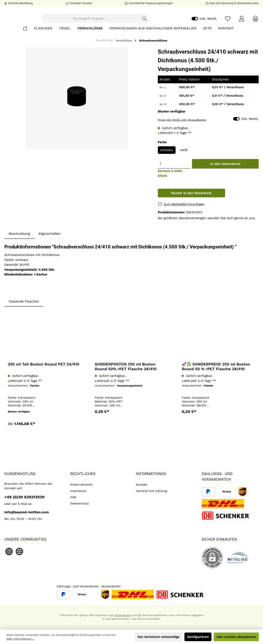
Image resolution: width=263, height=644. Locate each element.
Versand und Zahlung (152, 491)
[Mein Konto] (242, 30)
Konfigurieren (198, 637)
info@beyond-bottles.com (27, 512)
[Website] (19, 551)
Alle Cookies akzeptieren (236, 637)
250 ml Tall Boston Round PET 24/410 (44, 388)
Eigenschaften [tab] (50, 257)
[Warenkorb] (254, 30)
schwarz (167, 174)
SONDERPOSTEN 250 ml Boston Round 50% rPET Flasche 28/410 (126, 390)
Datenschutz (79, 503)
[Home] (28, 52)
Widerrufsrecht (81, 485)
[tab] (19, 257)
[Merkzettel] (228, 30)
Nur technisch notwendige (159, 637)
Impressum (78, 491)
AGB (73, 497)
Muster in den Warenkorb (191, 217)
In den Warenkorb (225, 187)
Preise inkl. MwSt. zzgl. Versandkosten (182, 143)
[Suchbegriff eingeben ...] (107, 30)
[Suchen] (161, 30)
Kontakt (142, 485)
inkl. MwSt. (204, 30)
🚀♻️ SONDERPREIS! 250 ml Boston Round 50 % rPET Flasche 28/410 (216, 390)
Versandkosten (123, 615)
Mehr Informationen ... (21, 639)
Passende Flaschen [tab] (24, 325)
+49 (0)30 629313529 (24, 497)
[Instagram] (9, 551)
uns (252, 242)
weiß (184, 174)
